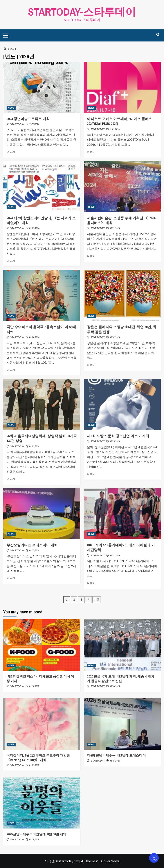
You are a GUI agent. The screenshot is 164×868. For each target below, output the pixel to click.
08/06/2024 (34, 337)
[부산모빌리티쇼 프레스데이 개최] (42, 514)
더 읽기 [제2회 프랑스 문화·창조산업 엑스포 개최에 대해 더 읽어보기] (91, 474)
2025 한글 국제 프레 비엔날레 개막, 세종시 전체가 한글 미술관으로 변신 (121, 679)
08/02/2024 (115, 337)
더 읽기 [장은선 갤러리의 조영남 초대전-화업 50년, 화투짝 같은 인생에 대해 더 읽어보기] (91, 365)
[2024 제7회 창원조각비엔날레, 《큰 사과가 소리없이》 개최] (42, 187)
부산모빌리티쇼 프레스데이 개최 (32, 545)
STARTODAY (17, 124)
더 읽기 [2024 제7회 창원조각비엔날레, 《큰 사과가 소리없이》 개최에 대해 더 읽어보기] (11, 261)
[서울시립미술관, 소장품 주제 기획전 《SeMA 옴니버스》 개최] (122, 187)
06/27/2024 (34, 550)
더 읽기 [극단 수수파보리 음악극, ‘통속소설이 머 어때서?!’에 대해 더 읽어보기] (11, 370)
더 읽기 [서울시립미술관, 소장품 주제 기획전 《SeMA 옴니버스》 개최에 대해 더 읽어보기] (91, 256)
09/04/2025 (115, 686)
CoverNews (110, 861)
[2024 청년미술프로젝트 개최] (42, 87)
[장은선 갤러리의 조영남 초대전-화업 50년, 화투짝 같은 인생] (122, 295)
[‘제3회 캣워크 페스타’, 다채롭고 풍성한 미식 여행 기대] (42, 645)
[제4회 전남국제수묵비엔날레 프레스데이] (122, 724)
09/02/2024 (34, 228)
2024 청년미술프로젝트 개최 (28, 119)
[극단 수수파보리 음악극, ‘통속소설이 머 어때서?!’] (42, 295)
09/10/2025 (34, 686)
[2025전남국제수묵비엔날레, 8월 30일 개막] (42, 803)
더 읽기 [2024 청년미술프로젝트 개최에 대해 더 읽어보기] (11, 152)
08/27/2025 (115, 761)
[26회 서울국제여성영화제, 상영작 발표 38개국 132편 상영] (42, 404)
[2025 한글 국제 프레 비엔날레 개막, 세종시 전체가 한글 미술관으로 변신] (122, 645)
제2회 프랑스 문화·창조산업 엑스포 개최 (118, 436)
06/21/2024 (115, 555)
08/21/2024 (115, 228)
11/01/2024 (34, 124)
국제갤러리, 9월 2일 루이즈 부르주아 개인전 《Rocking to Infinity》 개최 (38, 758)
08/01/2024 (34, 446)
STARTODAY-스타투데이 (82, 12)
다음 (97, 600)
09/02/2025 (34, 765)
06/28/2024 (115, 441)
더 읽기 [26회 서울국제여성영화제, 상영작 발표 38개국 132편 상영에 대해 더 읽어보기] (11, 479)
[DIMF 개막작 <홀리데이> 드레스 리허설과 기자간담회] (122, 514)
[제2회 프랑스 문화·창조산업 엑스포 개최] (122, 404)
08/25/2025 (34, 839)
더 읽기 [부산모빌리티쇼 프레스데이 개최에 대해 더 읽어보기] (11, 578)
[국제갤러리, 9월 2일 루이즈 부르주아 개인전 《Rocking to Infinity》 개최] (42, 724)
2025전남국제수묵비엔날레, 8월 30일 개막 (36, 834)
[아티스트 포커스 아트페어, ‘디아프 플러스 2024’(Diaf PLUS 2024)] (122, 87)
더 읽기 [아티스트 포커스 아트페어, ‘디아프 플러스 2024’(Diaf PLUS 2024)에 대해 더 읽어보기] (91, 152)
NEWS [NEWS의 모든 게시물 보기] (11, 108)
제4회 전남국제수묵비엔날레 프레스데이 (116, 755)
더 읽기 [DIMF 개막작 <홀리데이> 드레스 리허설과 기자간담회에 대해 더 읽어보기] (91, 583)
